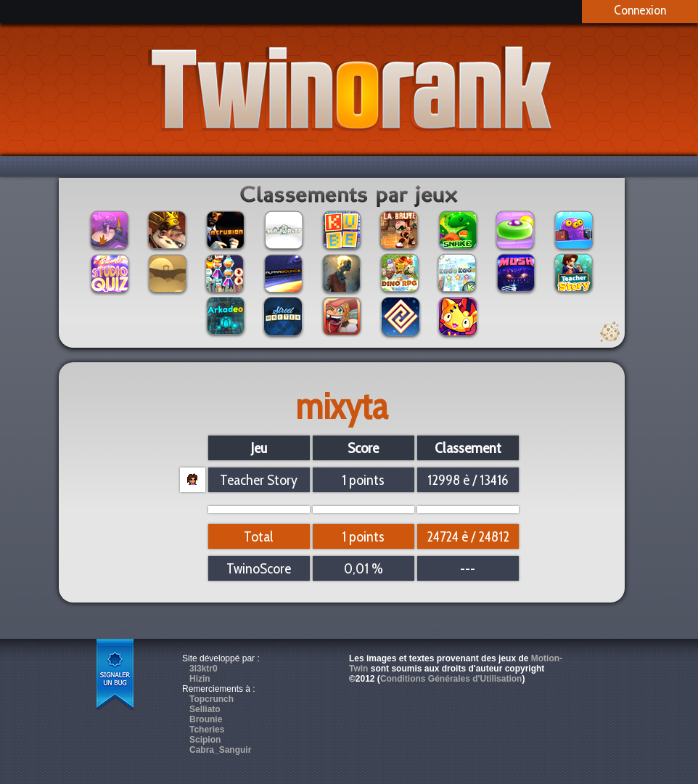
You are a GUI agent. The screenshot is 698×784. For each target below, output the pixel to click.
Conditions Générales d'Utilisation (451, 679)
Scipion (205, 740)
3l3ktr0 (204, 669)
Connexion (640, 10)
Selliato (205, 709)
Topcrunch (212, 699)
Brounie (206, 719)
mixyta (342, 406)
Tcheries (207, 730)
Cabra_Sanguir (220, 750)
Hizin (200, 679)
